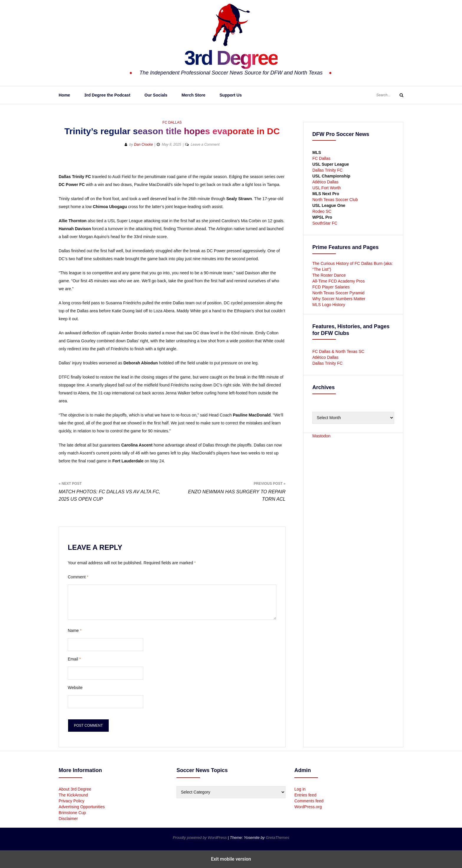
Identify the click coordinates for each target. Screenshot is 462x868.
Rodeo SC (322, 211)
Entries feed (305, 795)
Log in (300, 789)
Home (64, 95)
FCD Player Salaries (331, 287)
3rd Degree (231, 57)
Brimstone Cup (72, 813)
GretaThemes (277, 838)
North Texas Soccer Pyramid (338, 293)
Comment (78, 577)
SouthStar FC (325, 223)
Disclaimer (68, 819)
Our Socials (156, 95)
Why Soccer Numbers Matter (339, 299)
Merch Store (193, 95)
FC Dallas (172, 122)
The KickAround (73, 795)
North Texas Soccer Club (335, 200)
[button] (260, 164)
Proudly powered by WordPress (200, 838)
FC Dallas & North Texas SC (338, 351)
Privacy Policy (71, 801)
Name (75, 630)
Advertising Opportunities (82, 807)
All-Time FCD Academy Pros (339, 281)
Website (75, 688)
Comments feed (309, 801)
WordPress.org (308, 807)
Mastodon (321, 436)
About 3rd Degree (75, 789)
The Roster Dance (330, 275)
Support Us (231, 95)
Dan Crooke (143, 145)
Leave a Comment (205, 145)
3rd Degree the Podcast (107, 95)
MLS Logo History (329, 305)
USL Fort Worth (326, 188)
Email (74, 659)
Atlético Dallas (325, 182)
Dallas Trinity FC (327, 170)
